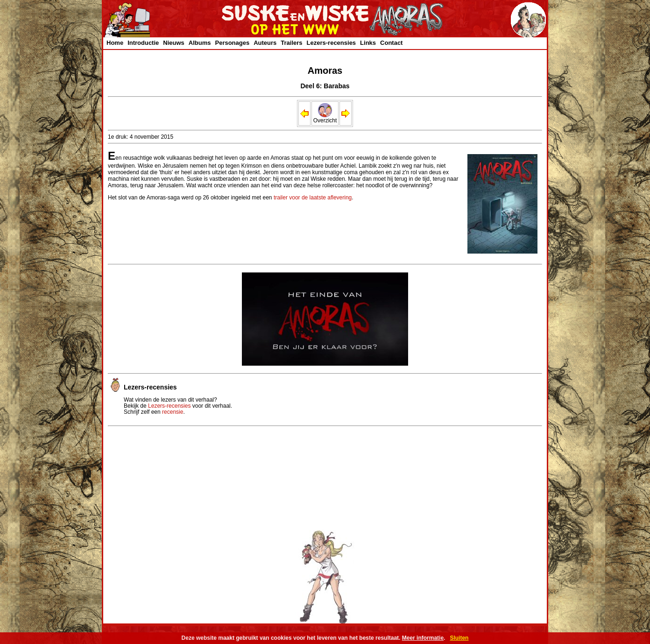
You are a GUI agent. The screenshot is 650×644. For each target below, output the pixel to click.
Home (115, 43)
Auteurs (265, 43)
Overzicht (325, 118)
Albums (200, 43)
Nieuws (174, 43)
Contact (391, 43)
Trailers (291, 43)
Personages (232, 43)
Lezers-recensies (332, 43)
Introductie (143, 43)
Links (368, 43)
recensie (173, 412)
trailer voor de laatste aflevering (313, 198)
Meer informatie (423, 638)
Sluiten (459, 638)
